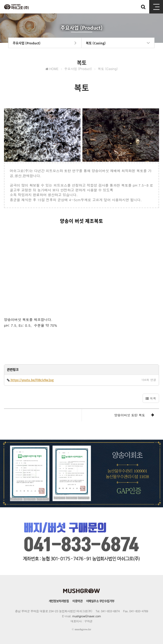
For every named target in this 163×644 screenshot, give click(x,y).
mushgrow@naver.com (87, 616)
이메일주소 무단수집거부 (100, 601)
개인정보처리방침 (59, 601)
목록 (151, 398)
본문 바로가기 (0, 0)
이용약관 (77, 601)
